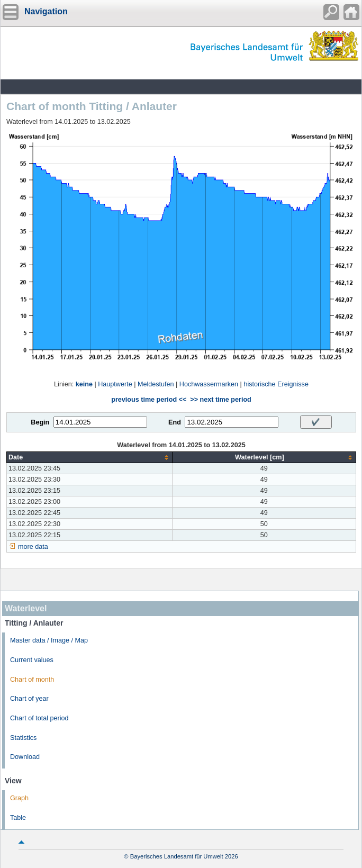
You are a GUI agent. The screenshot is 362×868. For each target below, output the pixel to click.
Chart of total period (39, 718)
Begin (40, 422)
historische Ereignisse (276, 384)
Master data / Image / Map (49, 640)
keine (84, 384)
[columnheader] (90, 458)
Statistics (23, 738)
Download (25, 757)
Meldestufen (156, 384)
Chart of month (32, 680)
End (175, 422)
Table (18, 818)
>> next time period (220, 400)
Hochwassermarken (209, 384)
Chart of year (29, 699)
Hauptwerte (115, 384)
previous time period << (149, 400)
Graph (19, 798)
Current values (32, 660)
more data (33, 547)
